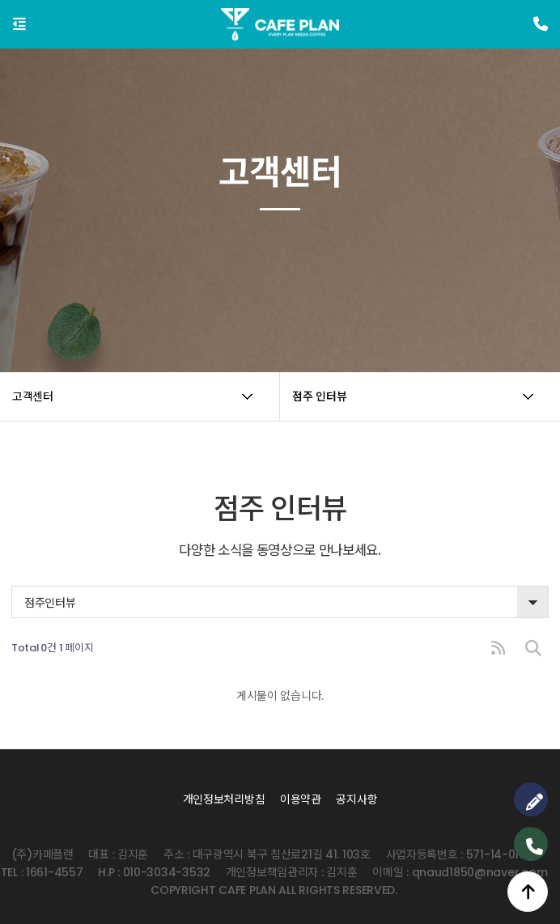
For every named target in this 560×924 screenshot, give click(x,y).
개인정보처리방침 (224, 799)
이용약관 (301, 799)
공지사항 (356, 799)
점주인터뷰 (50, 603)
